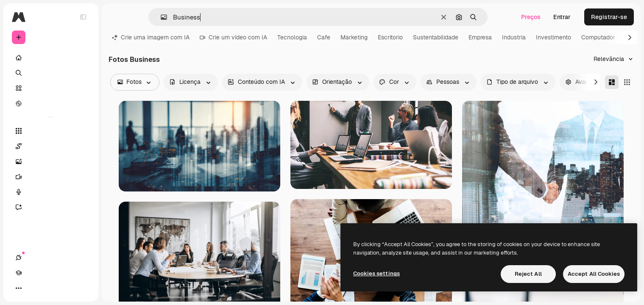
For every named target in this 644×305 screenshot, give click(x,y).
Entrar (562, 17)
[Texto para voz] (51, 192)
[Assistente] (51, 207)
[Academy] (34, 288)
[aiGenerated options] (262, 82)
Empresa (480, 37)
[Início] (51, 58)
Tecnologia (292, 37)
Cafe (324, 37)
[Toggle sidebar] (83, 17)
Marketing (354, 37)
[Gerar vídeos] (51, 177)
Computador (598, 37)
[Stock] (51, 88)
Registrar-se (609, 17)
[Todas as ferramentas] (51, 131)
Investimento (553, 37)
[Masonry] (612, 82)
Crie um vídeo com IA (233, 37)
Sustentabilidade (436, 37)
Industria (514, 37)
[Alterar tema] (49, 288)
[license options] (191, 82)
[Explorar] (51, 103)
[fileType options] (518, 82)
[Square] (627, 82)
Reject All (528, 274)
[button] (160, 17)
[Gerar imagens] (51, 161)
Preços (531, 17)
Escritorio (390, 37)
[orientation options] (338, 82)
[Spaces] (51, 146)
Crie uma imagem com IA (151, 37)
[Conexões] (19, 288)
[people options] (449, 82)
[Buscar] (51, 73)
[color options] (395, 82)
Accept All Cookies (594, 274)
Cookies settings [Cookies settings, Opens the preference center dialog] (376, 273)
